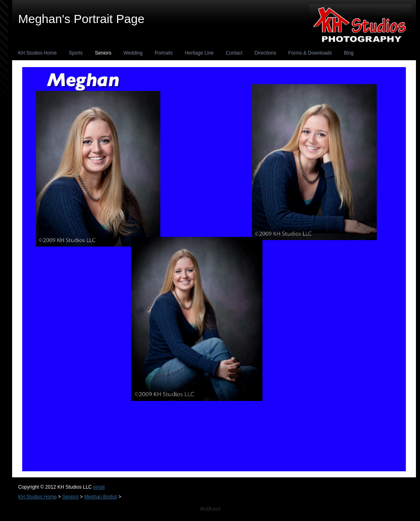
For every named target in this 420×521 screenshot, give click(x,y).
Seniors (103, 53)
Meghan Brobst (100, 497)
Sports (76, 53)
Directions (265, 53)
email (99, 487)
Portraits (164, 53)
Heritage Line (199, 53)
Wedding (133, 53)
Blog (349, 53)
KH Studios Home (37, 53)
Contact (234, 53)
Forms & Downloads (310, 53)
